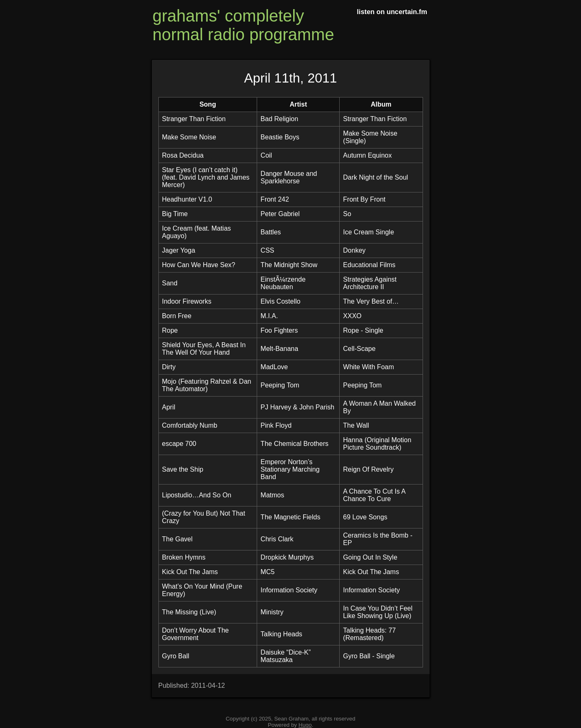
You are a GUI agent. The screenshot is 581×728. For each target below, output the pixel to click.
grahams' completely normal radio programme (243, 25)
